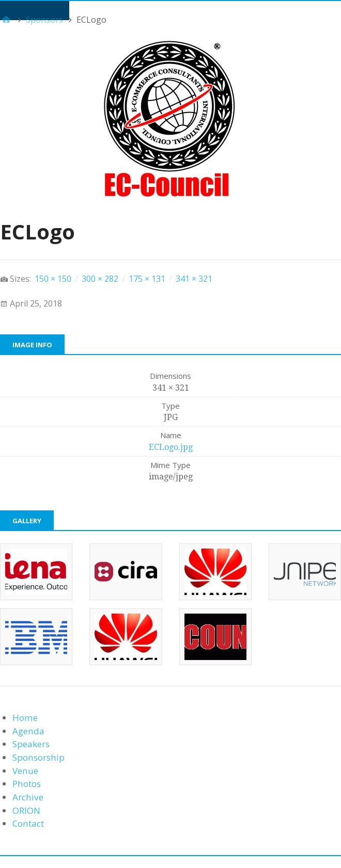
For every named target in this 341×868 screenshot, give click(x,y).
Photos (27, 784)
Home (25, 718)
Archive (28, 797)
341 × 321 (194, 279)
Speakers (31, 744)
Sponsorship (38, 757)
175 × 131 (147, 279)
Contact (28, 823)
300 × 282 (100, 279)
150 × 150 (53, 279)
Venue (25, 771)
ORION (26, 810)
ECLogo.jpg (171, 447)
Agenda (28, 731)
